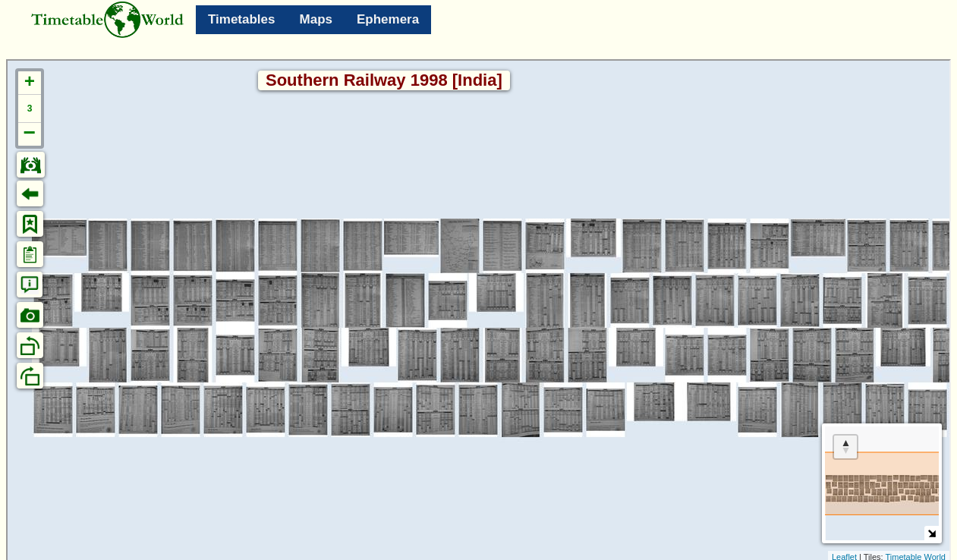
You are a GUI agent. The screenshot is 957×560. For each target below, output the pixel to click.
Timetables (242, 19)
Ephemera (388, 19)
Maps (316, 19)
